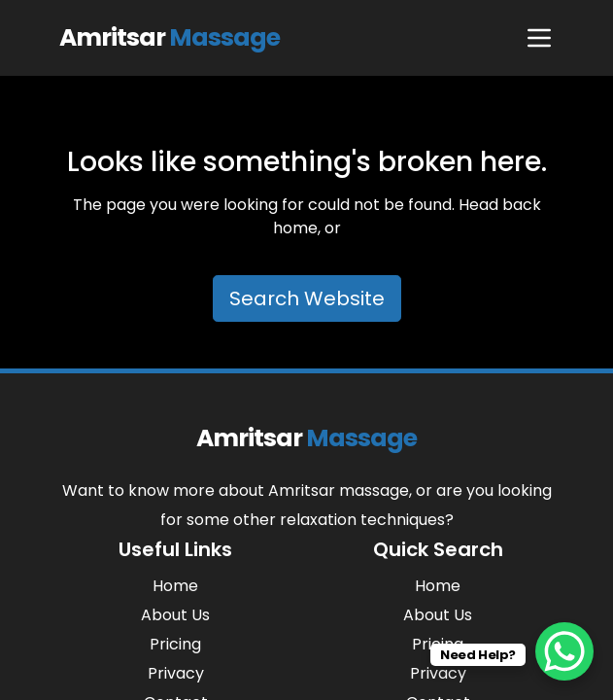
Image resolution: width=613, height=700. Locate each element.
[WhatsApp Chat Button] (564, 651)
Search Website (307, 298)
